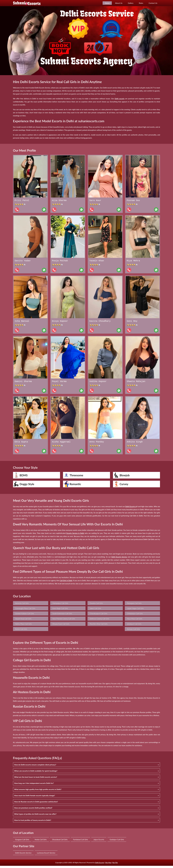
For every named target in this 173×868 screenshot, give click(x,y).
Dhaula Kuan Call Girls (61, 626)
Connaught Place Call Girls (25, 610)
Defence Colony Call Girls (99, 621)
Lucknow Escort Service (46, 855)
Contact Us (153, 3)
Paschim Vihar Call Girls (99, 626)
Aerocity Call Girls (22, 605)
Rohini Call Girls (21, 631)
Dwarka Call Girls (96, 605)
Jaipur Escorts (99, 842)
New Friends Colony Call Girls (64, 621)
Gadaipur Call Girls (117, 842)
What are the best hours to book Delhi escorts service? (36, 779)
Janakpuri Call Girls (134, 626)
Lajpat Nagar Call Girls (135, 610)
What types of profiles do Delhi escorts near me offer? (35, 816)
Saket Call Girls (95, 610)
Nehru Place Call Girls (23, 626)
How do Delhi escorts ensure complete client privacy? (35, 767)
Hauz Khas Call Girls (135, 621)
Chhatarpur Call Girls (135, 616)
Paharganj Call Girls (134, 605)
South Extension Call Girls (62, 616)
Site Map (108, 865)
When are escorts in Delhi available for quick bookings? (36, 773)
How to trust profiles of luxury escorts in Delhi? (33, 822)
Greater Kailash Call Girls (25, 616)
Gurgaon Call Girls (22, 842)
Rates (141, 3)
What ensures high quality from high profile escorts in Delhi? (38, 791)
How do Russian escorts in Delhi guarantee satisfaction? (36, 804)
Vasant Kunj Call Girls (23, 621)
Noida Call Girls (41, 842)
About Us (119, 3)
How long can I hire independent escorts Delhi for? (34, 785)
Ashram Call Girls (134, 631)
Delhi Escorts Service (23, 855)
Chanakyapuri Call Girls (99, 616)
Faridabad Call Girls (80, 842)
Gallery (131, 3)
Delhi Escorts (100, 865)
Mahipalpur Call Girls (60, 605)
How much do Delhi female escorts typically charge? (35, 798)
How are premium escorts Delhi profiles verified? (33, 810)
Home (107, 3)
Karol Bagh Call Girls (60, 610)
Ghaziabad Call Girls (60, 842)
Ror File (115, 865)
